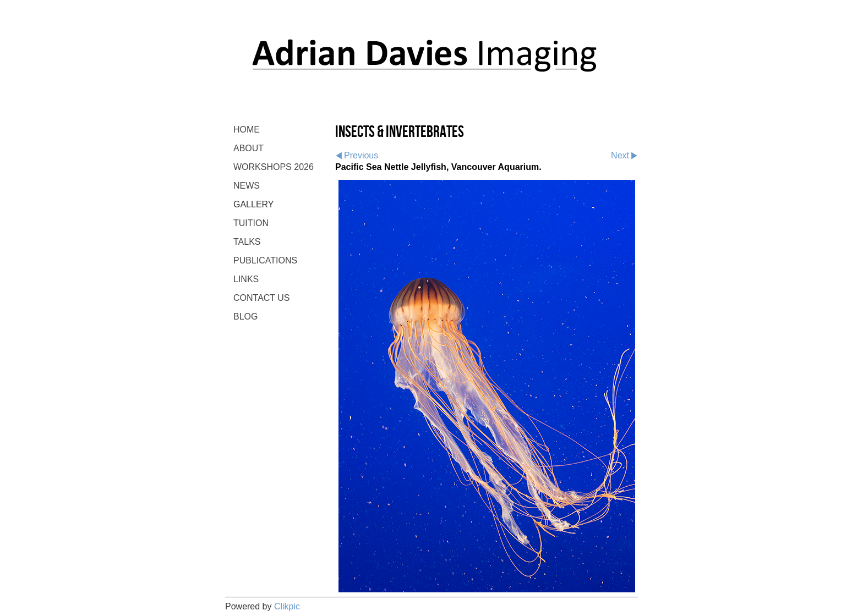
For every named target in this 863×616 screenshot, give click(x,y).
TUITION (251, 223)
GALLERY (254, 204)
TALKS (247, 242)
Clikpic (287, 606)
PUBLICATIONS (265, 260)
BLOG (245, 317)
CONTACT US (262, 298)
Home (247, 130)
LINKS (246, 279)
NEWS (247, 186)
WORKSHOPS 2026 (274, 167)
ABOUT (248, 148)
